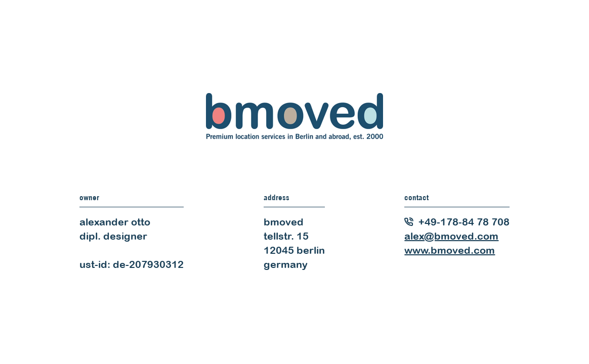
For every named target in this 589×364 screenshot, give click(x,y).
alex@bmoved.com (451, 236)
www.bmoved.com (450, 250)
